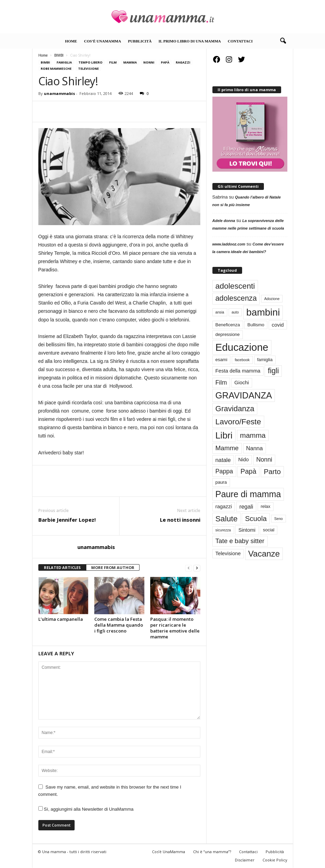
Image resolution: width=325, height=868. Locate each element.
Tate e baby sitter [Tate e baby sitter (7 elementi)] (240, 541)
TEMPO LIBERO (90, 62)
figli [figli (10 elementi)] (273, 371)
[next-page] (197, 568)
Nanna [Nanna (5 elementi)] (255, 448)
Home (71, 41)
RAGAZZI (183, 62)
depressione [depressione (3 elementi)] (228, 334)
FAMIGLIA (64, 62)
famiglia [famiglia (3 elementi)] (265, 360)
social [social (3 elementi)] (269, 530)
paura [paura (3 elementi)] (221, 482)
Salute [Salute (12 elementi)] (227, 519)
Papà (165, 62)
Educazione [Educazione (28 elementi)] (242, 347)
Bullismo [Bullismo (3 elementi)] (256, 325)
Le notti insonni (180, 520)
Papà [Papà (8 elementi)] (248, 471)
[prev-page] (189, 568)
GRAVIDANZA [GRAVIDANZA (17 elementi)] (244, 395)
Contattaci (240, 41)
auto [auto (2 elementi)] (235, 312)
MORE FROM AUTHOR (113, 567)
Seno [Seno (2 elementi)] (279, 519)
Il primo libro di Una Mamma (190, 41)
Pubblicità (140, 41)
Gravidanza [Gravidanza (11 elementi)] (235, 409)
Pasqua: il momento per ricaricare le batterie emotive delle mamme (175, 628)
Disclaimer (245, 860)
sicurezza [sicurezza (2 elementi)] (223, 530)
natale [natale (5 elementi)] (223, 460)
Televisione (88, 69)
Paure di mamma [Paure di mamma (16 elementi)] (248, 494)
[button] (283, 41)
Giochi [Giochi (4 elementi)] (242, 383)
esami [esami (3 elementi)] (222, 360)
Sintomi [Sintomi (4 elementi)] (247, 530)
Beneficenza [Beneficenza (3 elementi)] (228, 325)
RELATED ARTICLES (62, 567)
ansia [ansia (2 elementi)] (220, 312)
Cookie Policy (275, 860)
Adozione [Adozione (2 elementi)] (272, 299)
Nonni (149, 62)
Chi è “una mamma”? (212, 852)
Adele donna (224, 221)
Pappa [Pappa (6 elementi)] (224, 471)
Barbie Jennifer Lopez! (67, 520)
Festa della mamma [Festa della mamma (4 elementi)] (238, 371)
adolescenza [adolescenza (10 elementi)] (236, 298)
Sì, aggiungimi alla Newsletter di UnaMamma (86, 809)
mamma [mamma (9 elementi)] (253, 435)
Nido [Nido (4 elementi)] (244, 460)
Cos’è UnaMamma (102, 41)
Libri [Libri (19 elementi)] (224, 435)
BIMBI (59, 55)
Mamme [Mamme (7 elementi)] (227, 448)
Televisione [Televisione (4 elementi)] (228, 553)
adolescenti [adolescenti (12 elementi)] (235, 286)
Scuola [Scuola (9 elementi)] (256, 518)
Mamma (130, 62)
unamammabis (59, 93)
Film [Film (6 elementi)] (221, 383)
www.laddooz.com (229, 244)
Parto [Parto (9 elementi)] (272, 471)
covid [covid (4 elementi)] (278, 325)
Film (113, 62)
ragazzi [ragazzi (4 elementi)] (224, 507)
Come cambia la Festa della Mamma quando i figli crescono (119, 625)
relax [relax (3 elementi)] (266, 506)
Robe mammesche (56, 69)
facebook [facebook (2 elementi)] (242, 360)
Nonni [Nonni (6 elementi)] (264, 460)
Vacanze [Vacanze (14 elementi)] (264, 554)
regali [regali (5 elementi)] (246, 507)
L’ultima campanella (61, 619)
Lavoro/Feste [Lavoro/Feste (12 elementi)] (238, 422)
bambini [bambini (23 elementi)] (263, 312)
